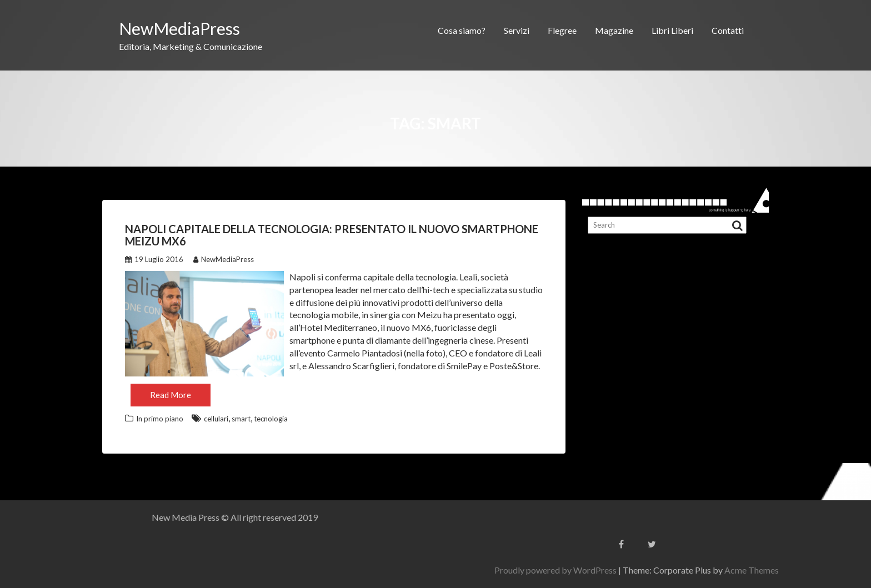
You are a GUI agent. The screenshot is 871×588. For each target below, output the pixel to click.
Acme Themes (838, 570)
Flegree (562, 30)
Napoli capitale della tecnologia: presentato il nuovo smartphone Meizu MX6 (332, 235)
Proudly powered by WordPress (642, 570)
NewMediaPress (179, 28)
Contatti (728, 30)
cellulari (216, 419)
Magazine (614, 30)
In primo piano (160, 419)
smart (241, 419)
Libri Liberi (672, 30)
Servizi (517, 30)
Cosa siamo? (462, 30)
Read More (171, 395)
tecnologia (271, 419)
